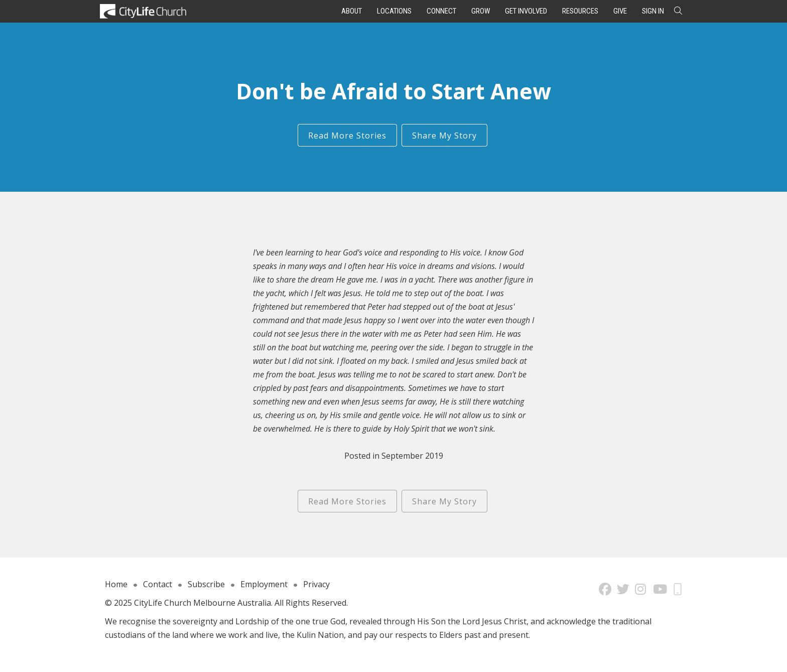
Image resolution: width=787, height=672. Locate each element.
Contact (158, 584)
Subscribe (206, 584)
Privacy (316, 584)
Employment (264, 584)
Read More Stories (347, 136)
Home (116, 584)
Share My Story (444, 136)
